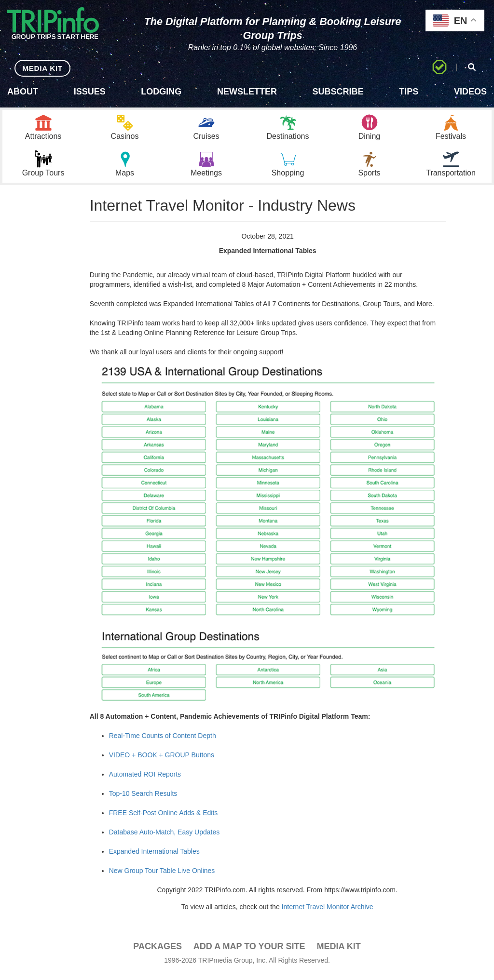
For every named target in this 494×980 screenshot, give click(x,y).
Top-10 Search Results (143, 799)
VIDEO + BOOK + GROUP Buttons (162, 761)
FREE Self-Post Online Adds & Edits (164, 819)
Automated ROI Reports (145, 780)
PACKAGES (158, 952)
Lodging (161, 92)
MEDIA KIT (39, 68)
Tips (409, 92)
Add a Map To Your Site (249, 952)
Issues (90, 92)
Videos (470, 92)
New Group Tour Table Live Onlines (162, 876)
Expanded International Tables (154, 857)
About (23, 92)
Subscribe (338, 92)
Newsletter (247, 92)
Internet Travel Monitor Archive (328, 913)
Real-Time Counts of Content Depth (163, 741)
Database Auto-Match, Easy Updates (165, 838)
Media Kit (338, 952)
